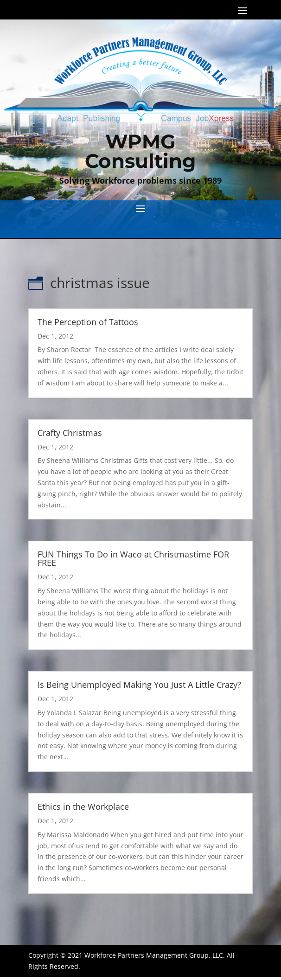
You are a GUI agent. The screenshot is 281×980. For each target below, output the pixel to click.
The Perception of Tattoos (88, 322)
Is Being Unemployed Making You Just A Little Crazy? (139, 685)
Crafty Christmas (70, 433)
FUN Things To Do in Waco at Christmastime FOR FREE (133, 558)
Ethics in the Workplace (83, 807)
